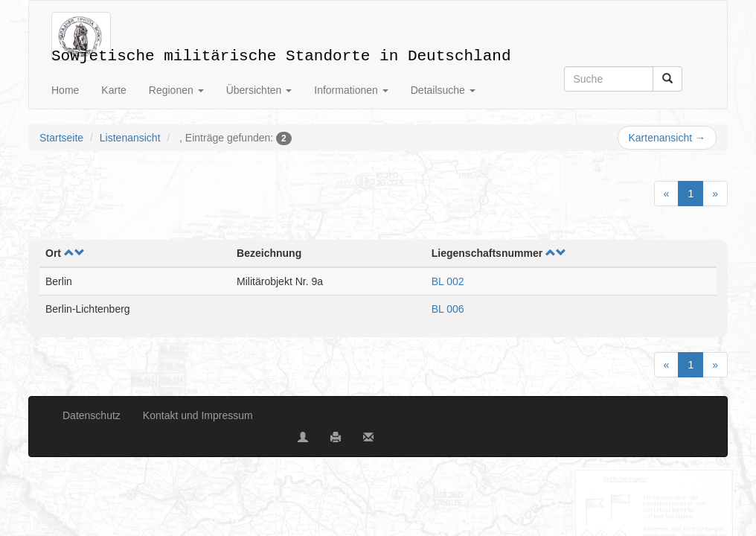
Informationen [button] (351, 90)
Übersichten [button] (259, 90)
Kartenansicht (667, 138)
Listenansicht (130, 138)
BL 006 (448, 309)
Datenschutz (92, 415)
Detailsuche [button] (443, 90)
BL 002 (448, 281)
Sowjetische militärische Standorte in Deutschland (281, 53)
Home (65, 90)
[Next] (715, 194)
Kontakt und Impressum (198, 415)
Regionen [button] (176, 90)
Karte (113, 90)
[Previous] (667, 194)
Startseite (61, 138)
